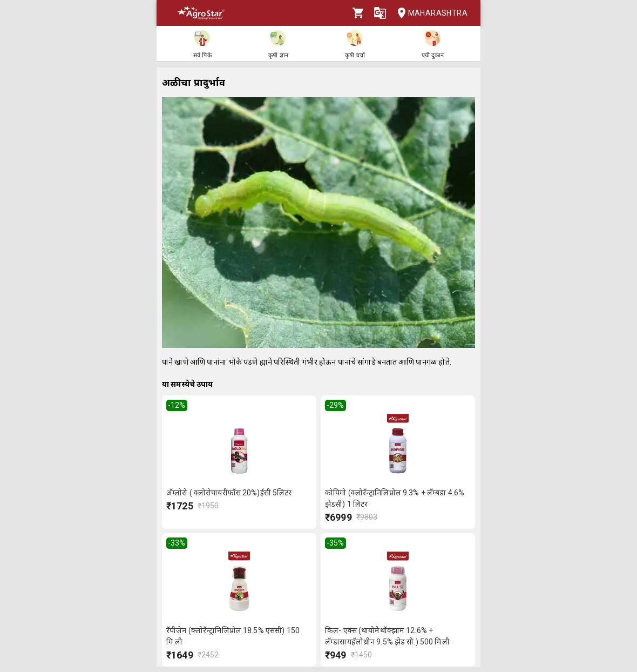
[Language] (380, 13)
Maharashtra (429, 13)
